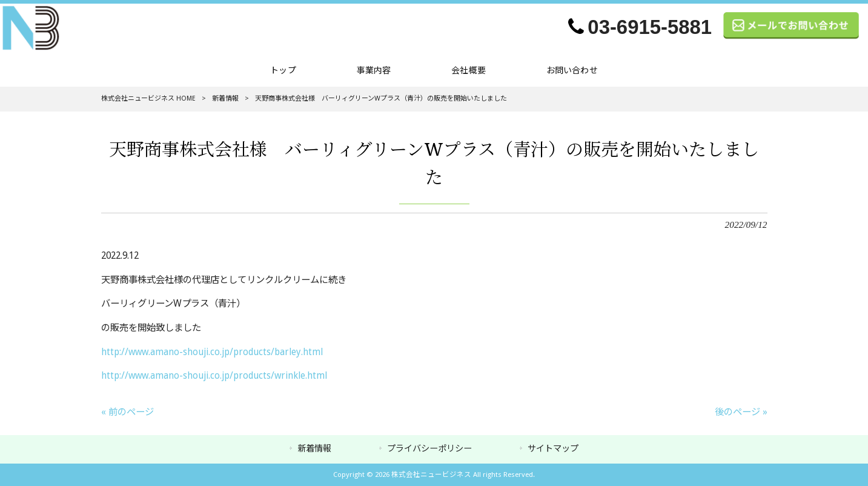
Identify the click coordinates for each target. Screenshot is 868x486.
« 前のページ (128, 412)
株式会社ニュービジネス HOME (148, 98)
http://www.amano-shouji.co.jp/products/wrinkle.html (214, 376)
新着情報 (225, 98)
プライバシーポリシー (429, 448)
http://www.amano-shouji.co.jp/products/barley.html (212, 352)
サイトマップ (553, 448)
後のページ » (741, 412)
